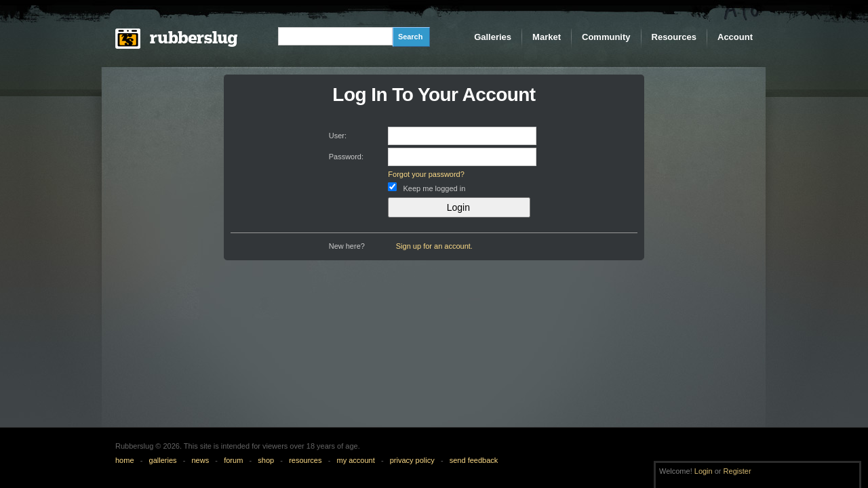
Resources (674, 37)
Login (704, 471)
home (125, 460)
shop (266, 460)
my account (355, 460)
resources (305, 460)
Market (547, 37)
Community (606, 37)
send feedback (474, 460)
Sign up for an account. (434, 246)
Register (737, 471)
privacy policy (412, 460)
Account (735, 37)
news (201, 460)
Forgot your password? (426, 174)
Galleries (493, 37)
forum (233, 460)
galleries (163, 460)
